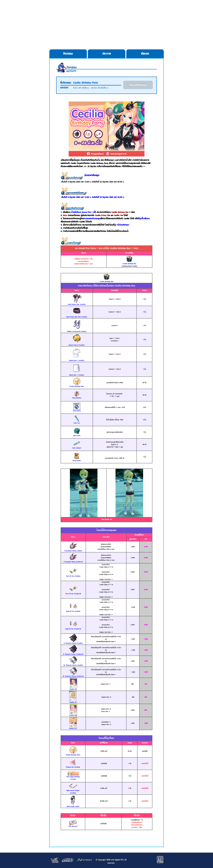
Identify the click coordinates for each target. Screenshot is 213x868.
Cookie (124, 8)
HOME (48, 8)
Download (74, 8)
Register (100, 8)
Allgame (165, 8)
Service (145, 8)
